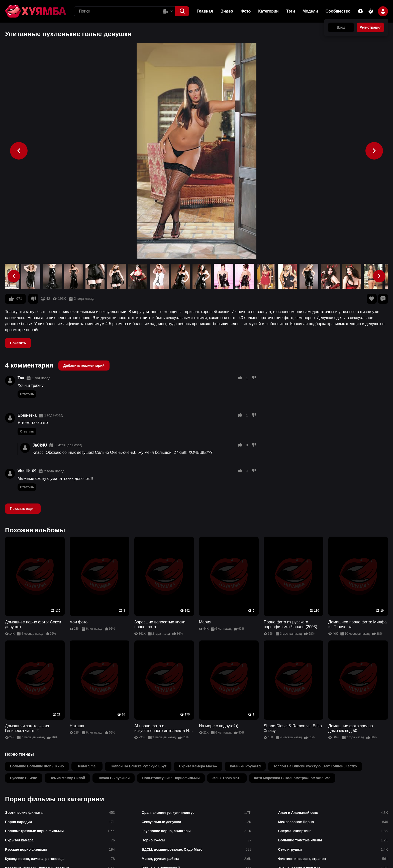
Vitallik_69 (27, 471)
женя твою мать (227, 778)
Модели (310, 11)
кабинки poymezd (245, 766)
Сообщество (338, 11)
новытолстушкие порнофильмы (171, 778)
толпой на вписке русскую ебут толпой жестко (315, 766)
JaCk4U (40, 445)
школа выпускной (114, 778)
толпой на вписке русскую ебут (138, 766)
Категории (268, 11)
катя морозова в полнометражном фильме (292, 778)
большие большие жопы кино (37, 766)
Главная (205, 11)
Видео (227, 11)
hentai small (87, 766)
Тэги (291, 11)
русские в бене (24, 778)
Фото (246, 11)
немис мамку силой (67, 778)
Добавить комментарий (84, 366)
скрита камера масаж (198, 766)
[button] (182, 11)
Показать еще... (23, 509)
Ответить (27, 394)
